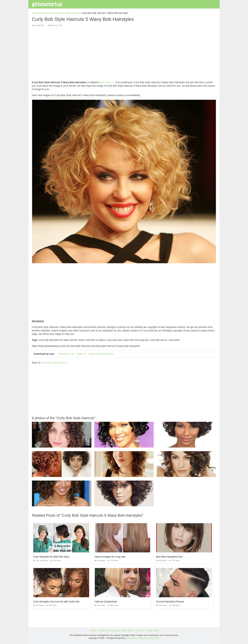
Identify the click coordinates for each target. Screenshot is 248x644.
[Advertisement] (124, 54)
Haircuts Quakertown (106, 602)
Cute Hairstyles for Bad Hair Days (51, 557)
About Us (140, 631)
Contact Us (104, 631)
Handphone (64, 354)
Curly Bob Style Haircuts (54, 363)
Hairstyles (100, 561)
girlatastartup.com (133, 638)
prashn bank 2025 (151, 638)
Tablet (80, 354)
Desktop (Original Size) (101, 354)
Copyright (115, 631)
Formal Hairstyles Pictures (170, 602)
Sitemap (93, 631)
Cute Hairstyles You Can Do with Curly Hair (56, 602)
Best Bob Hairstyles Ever (169, 557)
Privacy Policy (152, 631)
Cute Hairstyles (41, 561)
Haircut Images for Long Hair (110, 557)
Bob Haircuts (38, 26)
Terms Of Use (128, 631)
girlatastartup (47, 4)
